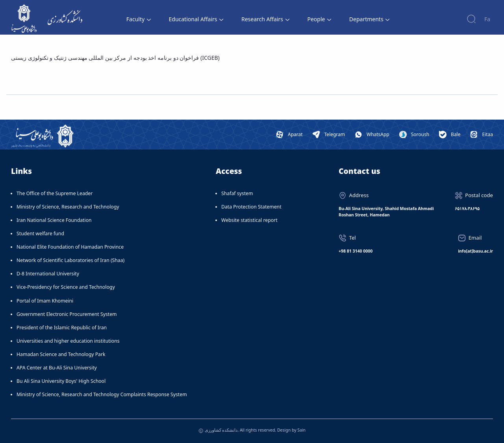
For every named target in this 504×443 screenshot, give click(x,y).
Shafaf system (237, 193)
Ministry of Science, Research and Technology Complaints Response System (102, 394)
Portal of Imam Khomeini (45, 301)
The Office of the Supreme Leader (55, 193)
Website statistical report (249, 220)
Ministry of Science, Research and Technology (68, 207)
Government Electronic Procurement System (67, 314)
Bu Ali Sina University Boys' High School (61, 381)
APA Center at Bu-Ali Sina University (57, 368)
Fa (487, 19)
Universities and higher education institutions (68, 341)
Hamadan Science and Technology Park (61, 354)
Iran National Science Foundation (54, 220)
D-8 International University (48, 274)
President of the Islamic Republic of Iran (62, 328)
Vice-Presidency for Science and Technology (66, 287)
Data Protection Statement (251, 207)
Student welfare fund (40, 233)
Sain (301, 430)
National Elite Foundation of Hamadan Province (70, 247)
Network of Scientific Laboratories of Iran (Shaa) (70, 260)
